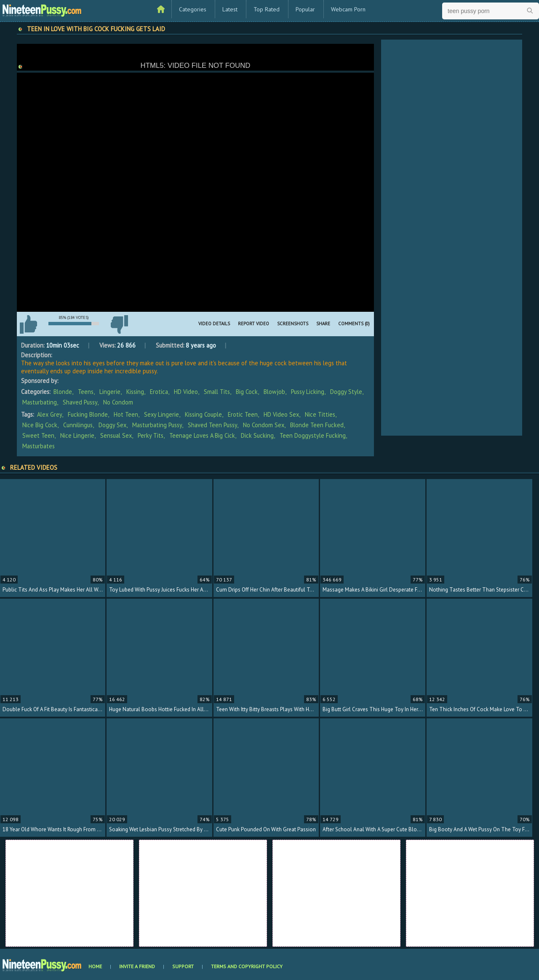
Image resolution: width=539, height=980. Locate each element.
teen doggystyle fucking (313, 435)
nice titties (320, 414)
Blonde (63, 392)
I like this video (28, 324)
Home (95, 966)
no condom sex (264, 425)
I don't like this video (119, 324)
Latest (230, 9)
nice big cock (40, 425)
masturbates (39, 446)
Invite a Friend (137, 966)
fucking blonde (88, 414)
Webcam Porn (348, 9)
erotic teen (243, 414)
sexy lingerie (161, 414)
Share (323, 324)
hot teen (126, 414)
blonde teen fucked (317, 425)
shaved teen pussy (212, 425)
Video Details (214, 324)
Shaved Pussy (80, 402)
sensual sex (116, 435)
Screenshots (293, 324)
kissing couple (203, 414)
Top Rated (267, 9)
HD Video (186, 392)
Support (183, 966)
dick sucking (257, 435)
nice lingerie (77, 435)
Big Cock (247, 392)
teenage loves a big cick (202, 435)
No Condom (118, 402)
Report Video (253, 324)
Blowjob (274, 392)
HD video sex (281, 414)
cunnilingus (78, 425)
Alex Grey (49, 414)
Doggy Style (346, 392)
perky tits (151, 435)
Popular (305, 9)
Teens (86, 392)
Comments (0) (354, 324)
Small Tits (217, 392)
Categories (193, 9)
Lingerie (110, 392)
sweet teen (38, 435)
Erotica (159, 392)
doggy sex (112, 425)
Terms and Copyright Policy (247, 966)
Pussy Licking (308, 392)
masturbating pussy (157, 425)
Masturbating (40, 402)
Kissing (135, 392)
